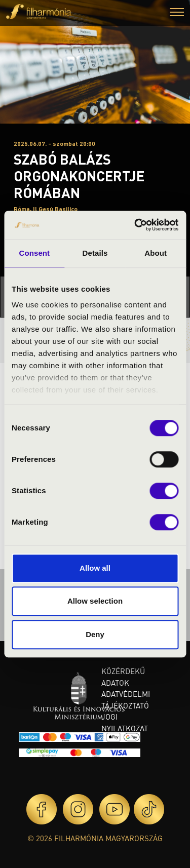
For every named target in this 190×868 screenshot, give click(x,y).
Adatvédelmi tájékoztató (126, 700)
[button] (177, 13)
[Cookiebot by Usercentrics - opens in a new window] (135, 225)
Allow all (95, 568)
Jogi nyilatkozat (125, 722)
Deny (95, 634)
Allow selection (95, 601)
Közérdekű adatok (123, 677)
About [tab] (156, 253)
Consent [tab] (34, 253)
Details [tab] (95, 253)
